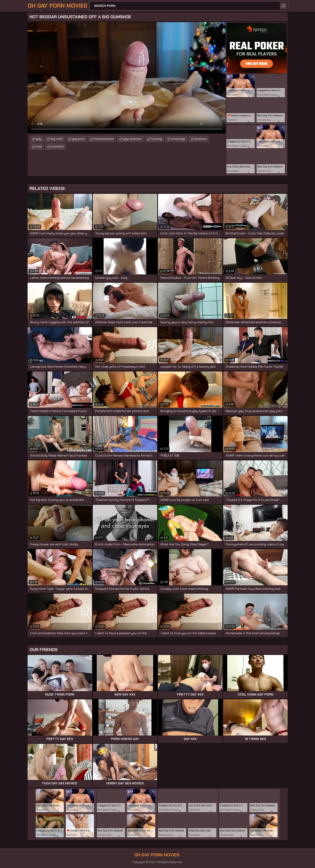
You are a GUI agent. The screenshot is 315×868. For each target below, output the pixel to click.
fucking (157, 139)
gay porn (78, 139)
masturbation (104, 139)
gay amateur (133, 139)
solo (39, 146)
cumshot (58, 146)
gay (39, 139)
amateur (201, 139)
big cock (57, 139)
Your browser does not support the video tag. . (127, 78)
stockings (178, 139)
